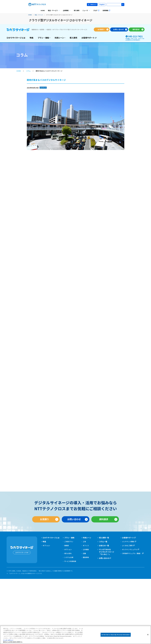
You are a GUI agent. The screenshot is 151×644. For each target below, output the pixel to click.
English (102, 4)
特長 (32, 38)
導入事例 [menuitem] (77, 10)
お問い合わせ (119, 29)
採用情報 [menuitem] (106, 10)
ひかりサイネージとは (16, 38)
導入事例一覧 (104, 538)
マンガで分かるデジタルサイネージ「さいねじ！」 (107, 552)
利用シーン (59, 38)
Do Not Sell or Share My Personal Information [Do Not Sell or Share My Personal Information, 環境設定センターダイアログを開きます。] (116, 635)
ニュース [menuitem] (85, 12)
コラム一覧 (103, 542)
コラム (28, 71)
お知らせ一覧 (104, 546)
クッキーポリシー (8, 640)
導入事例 (73, 38)
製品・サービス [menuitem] (53, 12)
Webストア (92, 4)
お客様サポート (88, 38)
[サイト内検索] (115, 5)
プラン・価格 (43, 38)
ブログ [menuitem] (96, 10)
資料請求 (136, 29)
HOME (30, 15)
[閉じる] (148, 635)
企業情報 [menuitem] (66, 12)
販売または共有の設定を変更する (13, 642)
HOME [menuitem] (43, 10)
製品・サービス (39, 15)
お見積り (101, 29)
